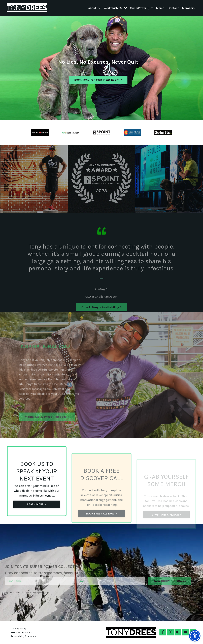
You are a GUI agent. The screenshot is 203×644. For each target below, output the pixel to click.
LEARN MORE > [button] (37, 520)
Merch (160, 8)
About (94, 8)
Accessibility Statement (24, 636)
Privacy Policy (18, 629)
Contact (173, 8)
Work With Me (115, 8)
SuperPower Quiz (141, 8)
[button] (195, 636)
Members (188, 8)
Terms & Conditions (22, 632)
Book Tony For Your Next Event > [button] (98, 80)
